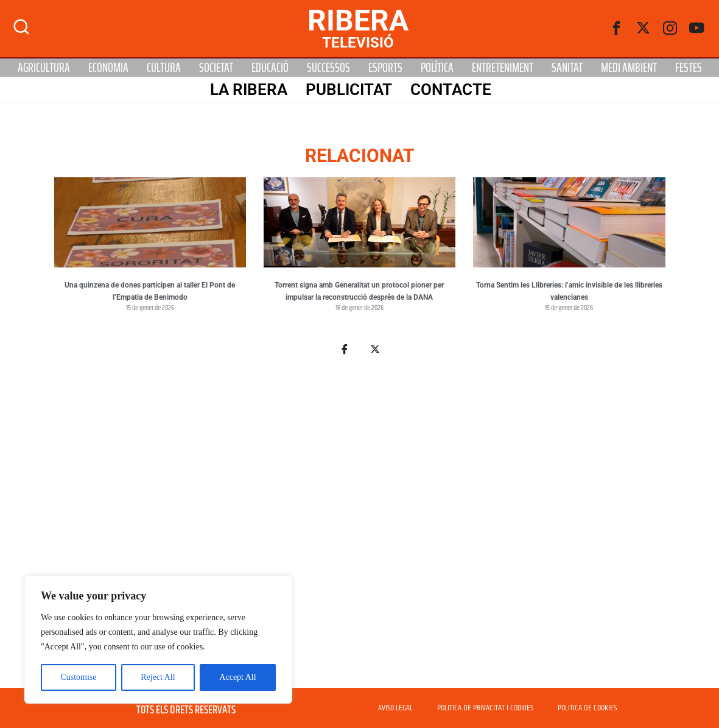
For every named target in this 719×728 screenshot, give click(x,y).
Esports (385, 68)
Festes (689, 68)
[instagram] (670, 29)
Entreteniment (503, 68)
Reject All (158, 677)
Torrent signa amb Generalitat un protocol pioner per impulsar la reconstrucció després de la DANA (359, 291)
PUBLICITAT (349, 90)
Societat (216, 68)
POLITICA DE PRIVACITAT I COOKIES (485, 708)
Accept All (237, 677)
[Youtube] (697, 29)
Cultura (164, 68)
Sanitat (567, 68)
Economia (108, 68)
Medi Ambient (629, 68)
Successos (328, 68)
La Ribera (249, 90)
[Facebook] (617, 29)
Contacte (451, 90)
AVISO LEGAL (395, 708)
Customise (78, 677)
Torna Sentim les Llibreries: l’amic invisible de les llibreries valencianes (569, 291)
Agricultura (44, 68)
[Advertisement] (360, 529)
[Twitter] (644, 29)
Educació (270, 68)
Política (437, 68)
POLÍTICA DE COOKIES (587, 708)
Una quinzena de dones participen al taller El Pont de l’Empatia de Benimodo (150, 291)
